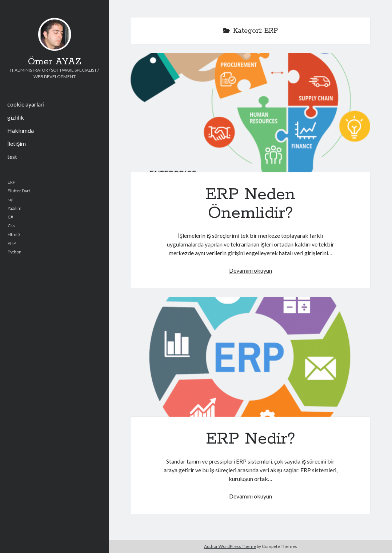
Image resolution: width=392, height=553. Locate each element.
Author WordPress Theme (230, 546)
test (12, 157)
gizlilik (16, 117)
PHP (12, 243)
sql (11, 199)
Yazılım (15, 208)
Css (11, 226)
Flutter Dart (19, 191)
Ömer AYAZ (55, 62)
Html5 (14, 234)
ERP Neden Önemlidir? (250, 113)
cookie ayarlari (26, 104)
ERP (11, 182)
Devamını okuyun (251, 270)
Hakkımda (21, 130)
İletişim (17, 143)
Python (15, 252)
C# (10, 217)
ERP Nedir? (250, 356)
